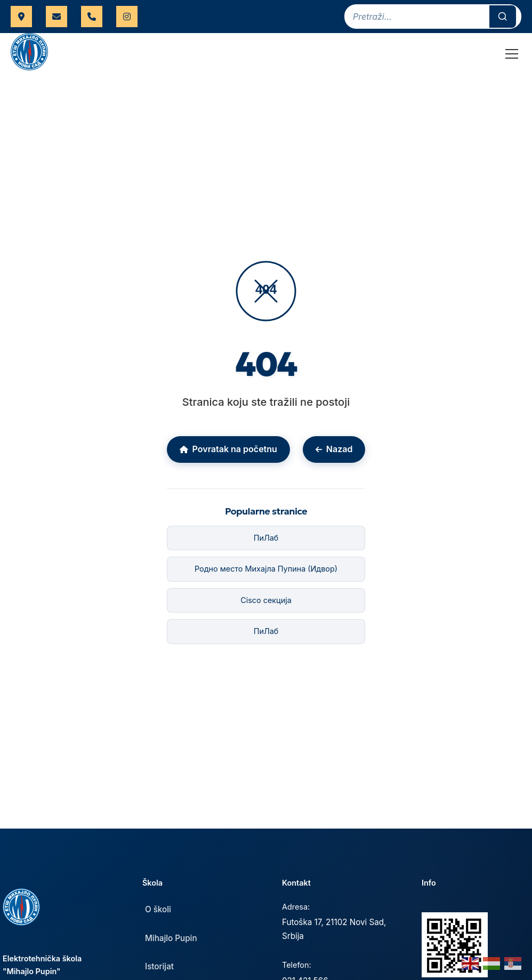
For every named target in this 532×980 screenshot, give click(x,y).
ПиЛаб (266, 538)
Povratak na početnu (228, 449)
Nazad (334, 449)
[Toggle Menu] (512, 54)
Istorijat (159, 966)
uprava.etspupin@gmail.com (57, 17)
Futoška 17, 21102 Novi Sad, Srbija (334, 929)
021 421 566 (92, 17)
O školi (158, 909)
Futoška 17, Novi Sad (21, 17)
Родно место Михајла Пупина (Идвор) (266, 569)
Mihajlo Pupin (171, 938)
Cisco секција (266, 600)
